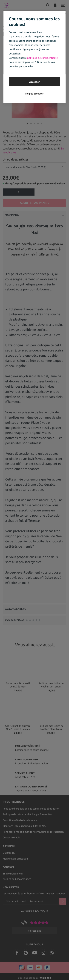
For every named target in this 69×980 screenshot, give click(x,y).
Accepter (34, 82)
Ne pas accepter (34, 94)
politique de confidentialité (43, 58)
